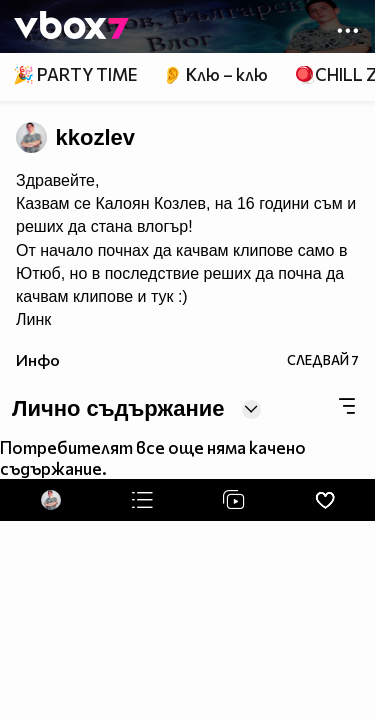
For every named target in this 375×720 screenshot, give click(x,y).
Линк (33, 319)
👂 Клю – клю (215, 74)
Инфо (38, 359)
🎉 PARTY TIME (75, 74)
